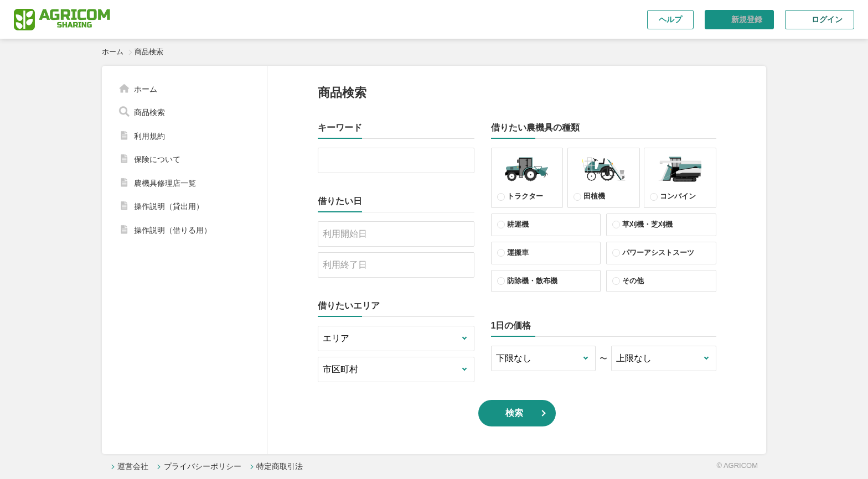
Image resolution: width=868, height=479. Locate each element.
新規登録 (747, 19)
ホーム (113, 52)
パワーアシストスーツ (658, 252)
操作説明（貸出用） (169, 206)
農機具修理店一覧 (165, 183)
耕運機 (518, 224)
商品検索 (149, 112)
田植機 (604, 176)
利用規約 (149, 136)
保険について (157, 159)
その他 (633, 281)
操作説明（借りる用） (173, 230)
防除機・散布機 (532, 281)
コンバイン (680, 176)
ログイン (827, 19)
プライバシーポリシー (203, 466)
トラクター (527, 176)
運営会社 (133, 466)
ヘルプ (670, 19)
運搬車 (518, 252)
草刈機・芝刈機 (647, 224)
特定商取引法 (280, 466)
